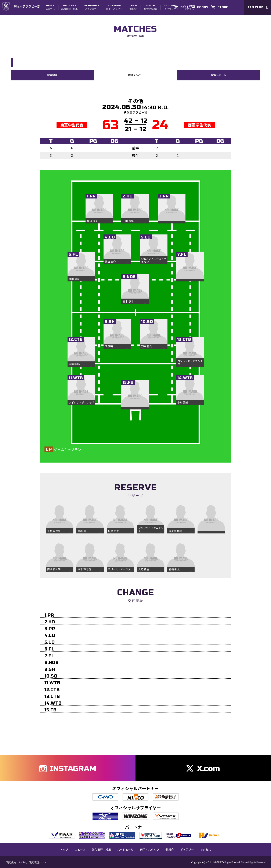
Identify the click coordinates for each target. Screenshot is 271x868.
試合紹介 (52, 75)
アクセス (206, 849)
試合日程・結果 (70, 7)
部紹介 (133, 7)
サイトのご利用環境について (33, 862)
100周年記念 (150, 7)
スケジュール (92, 7)
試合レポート (219, 75)
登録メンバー (135, 75)
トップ (64, 849)
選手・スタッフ (114, 7)
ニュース (50, 7)
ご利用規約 (10, 862)
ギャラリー (170, 7)
